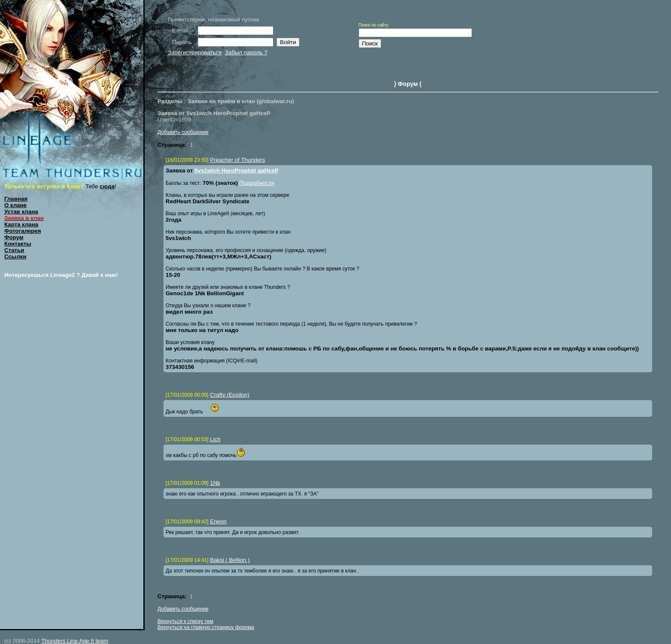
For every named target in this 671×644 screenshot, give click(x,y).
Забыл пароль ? (246, 52)
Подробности (257, 183)
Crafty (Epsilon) (230, 395)
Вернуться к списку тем (185, 621)
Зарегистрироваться (195, 52)
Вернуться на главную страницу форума (206, 627)
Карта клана (21, 224)
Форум (14, 237)
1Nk (215, 483)
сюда (107, 186)
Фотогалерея (23, 231)
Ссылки (15, 257)
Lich (215, 439)
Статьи (14, 250)
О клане (15, 205)
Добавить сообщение (183, 132)
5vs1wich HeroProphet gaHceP (237, 171)
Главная (16, 199)
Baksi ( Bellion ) (230, 560)
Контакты (18, 244)
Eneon (218, 521)
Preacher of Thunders (238, 160)
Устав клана (21, 212)
